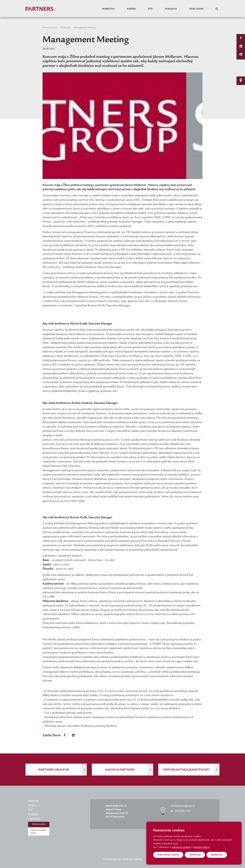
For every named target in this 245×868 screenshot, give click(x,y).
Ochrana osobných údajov (39, 832)
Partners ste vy (50, 28)
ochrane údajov (201, 847)
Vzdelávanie (196, 9)
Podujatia (171, 9)
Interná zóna (39, 824)
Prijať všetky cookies (168, 855)
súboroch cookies (181, 847)
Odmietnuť (195, 855)
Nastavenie (217, 855)
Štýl (150, 9)
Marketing (108, 9)
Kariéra (131, 9)
